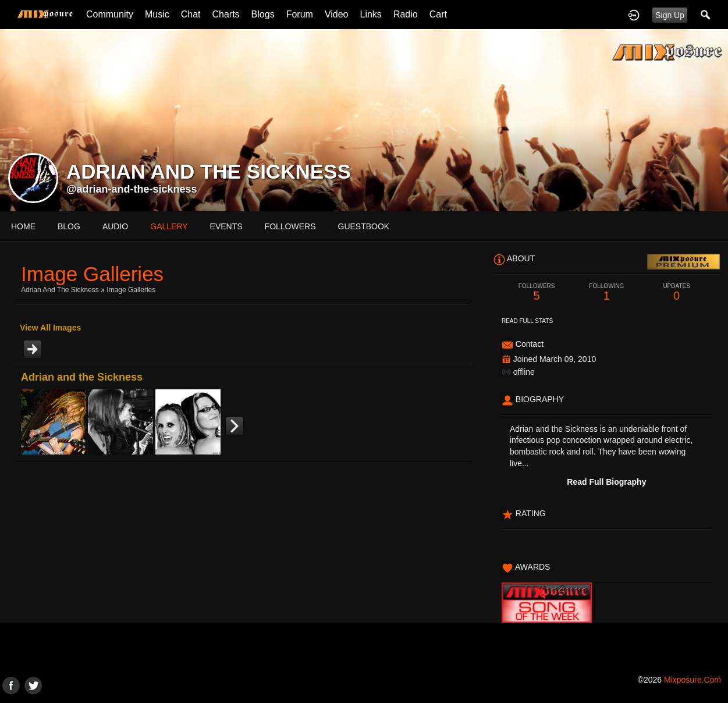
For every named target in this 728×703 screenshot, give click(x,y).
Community (110, 14)
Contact (530, 344)
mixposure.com (693, 680)
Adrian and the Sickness (60, 290)
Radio (406, 14)
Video (337, 14)
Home (23, 226)
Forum (300, 14)
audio (115, 226)
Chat (191, 14)
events (226, 226)
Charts (225, 14)
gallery (169, 226)
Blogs (263, 14)
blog (69, 226)
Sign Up (670, 15)
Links (371, 14)
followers (290, 226)
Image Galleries (131, 290)
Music (157, 14)
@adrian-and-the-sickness (132, 189)
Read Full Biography (606, 482)
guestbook (364, 226)
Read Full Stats (527, 321)
